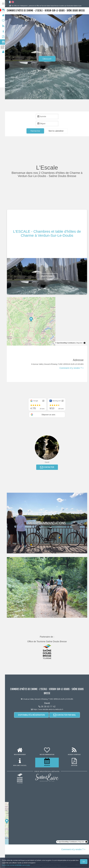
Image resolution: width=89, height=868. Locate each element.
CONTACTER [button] (48, 467)
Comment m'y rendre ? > (72, 368)
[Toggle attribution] (85, 343)
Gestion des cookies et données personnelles (16, 865)
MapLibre (80, 343)
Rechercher (36, 131)
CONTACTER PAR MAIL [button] (65, 715)
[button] (57, 131)
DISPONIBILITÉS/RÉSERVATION (32, 715)
